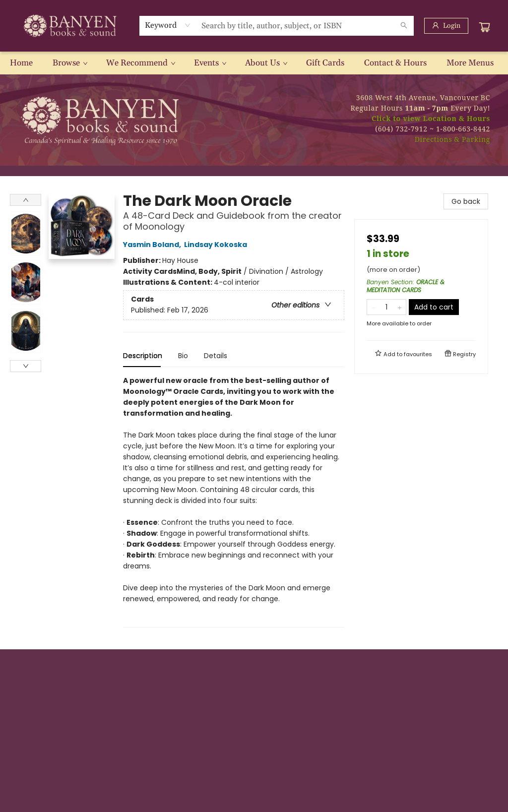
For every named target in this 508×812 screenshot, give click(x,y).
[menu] (254, 63)
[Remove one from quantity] (373, 307)
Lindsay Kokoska (217, 245)
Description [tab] (143, 356)
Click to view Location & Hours (431, 118)
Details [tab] (216, 356)
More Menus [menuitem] (470, 63)
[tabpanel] (234, 501)
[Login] (446, 26)
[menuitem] (21, 63)
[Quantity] (386, 307)
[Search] (404, 26)
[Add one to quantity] (400, 307)
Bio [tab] (183, 356)
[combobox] (168, 25)
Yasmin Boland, (154, 245)
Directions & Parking (452, 139)
